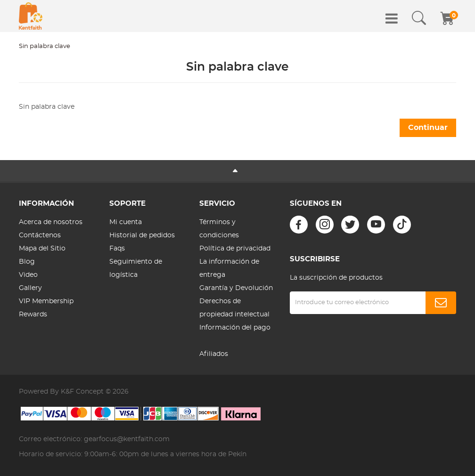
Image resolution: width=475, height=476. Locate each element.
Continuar (428, 128)
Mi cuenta (126, 222)
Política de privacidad (235, 249)
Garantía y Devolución (236, 288)
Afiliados (214, 354)
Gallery (30, 288)
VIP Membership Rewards (46, 308)
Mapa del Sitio (42, 249)
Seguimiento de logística (136, 268)
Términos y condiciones (219, 229)
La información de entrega (229, 268)
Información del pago (235, 328)
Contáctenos (40, 235)
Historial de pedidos (142, 235)
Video (28, 275)
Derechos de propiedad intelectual (234, 308)
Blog (27, 262)
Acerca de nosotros (51, 222)
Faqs (117, 249)
